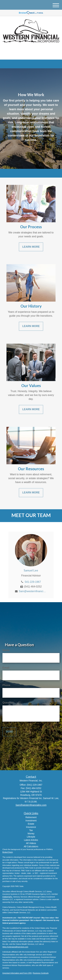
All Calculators (31, 846)
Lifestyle (31, 837)
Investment (31, 821)
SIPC (10, 897)
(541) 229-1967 (31, 54)
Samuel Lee (31, 570)
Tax (31, 830)
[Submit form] (9, 732)
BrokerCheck (8, 852)
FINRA (5, 897)
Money (31, 834)
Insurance (31, 827)
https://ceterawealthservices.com (15, 947)
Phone (6, 685)
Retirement (31, 817)
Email (6, 668)
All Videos (31, 843)
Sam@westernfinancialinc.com (33, 591)
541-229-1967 (33, 582)
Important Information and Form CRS (17, 973)
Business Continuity (41, 973)
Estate (31, 824)
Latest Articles (31, 840)
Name (6, 650)
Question (8, 703)
